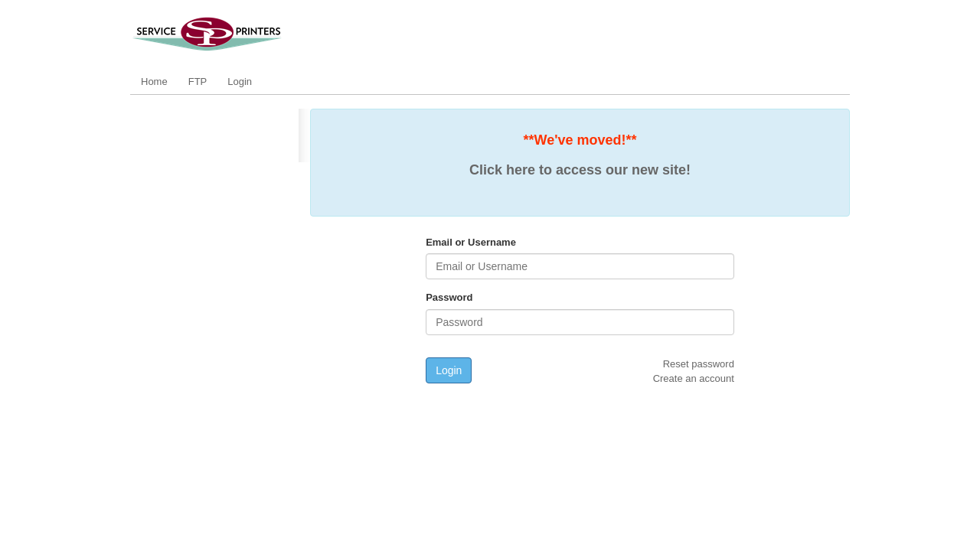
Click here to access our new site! (580, 170)
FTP (198, 82)
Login (240, 82)
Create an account (694, 378)
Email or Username (471, 242)
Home (154, 82)
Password (449, 297)
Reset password (699, 364)
